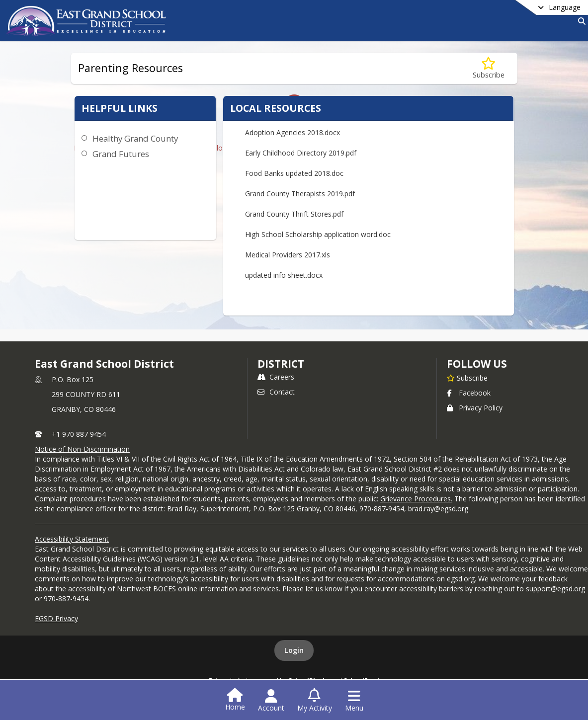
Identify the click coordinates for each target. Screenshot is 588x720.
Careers (276, 377)
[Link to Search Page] (580, 21)
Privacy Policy (475, 408)
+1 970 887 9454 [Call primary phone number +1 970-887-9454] (79, 434)
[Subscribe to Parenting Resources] (489, 68)
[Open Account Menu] (271, 701)
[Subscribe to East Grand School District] (467, 378)
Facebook (469, 393)
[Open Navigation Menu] (354, 701)
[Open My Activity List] (315, 701)
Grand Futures (121, 154)
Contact (276, 392)
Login (294, 650)
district (281, 364)
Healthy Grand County (135, 138)
